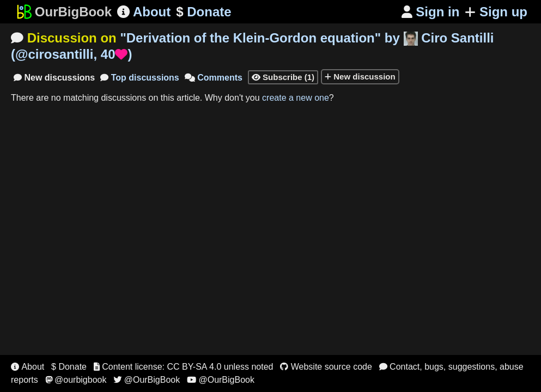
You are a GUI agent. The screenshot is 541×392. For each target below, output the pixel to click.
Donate (203, 12)
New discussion (360, 76)
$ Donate (69, 367)
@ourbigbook (76, 380)
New (54, 78)
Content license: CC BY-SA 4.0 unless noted (184, 367)
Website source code (326, 367)
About (144, 12)
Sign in (431, 12)
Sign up (496, 12)
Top (140, 78)
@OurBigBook (147, 380)
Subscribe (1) (283, 77)
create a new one (296, 98)
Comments (214, 78)
